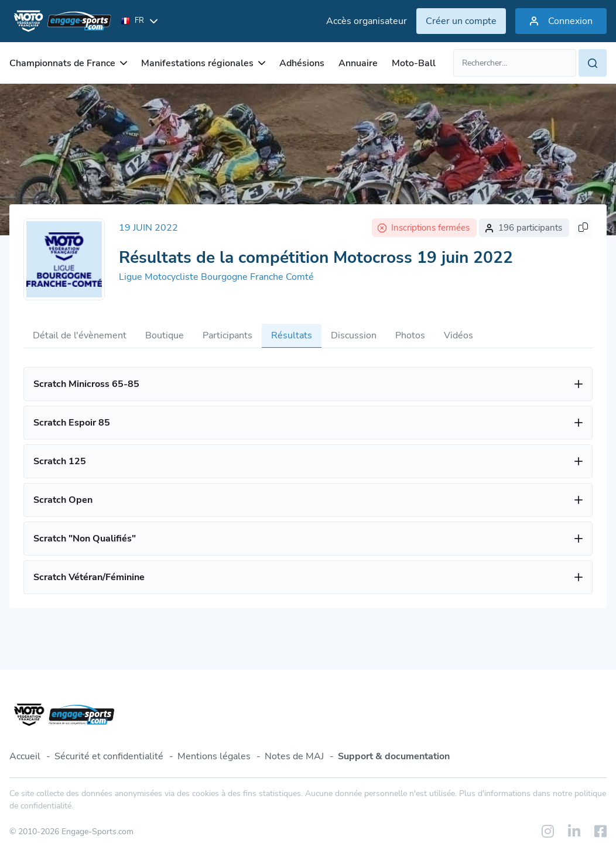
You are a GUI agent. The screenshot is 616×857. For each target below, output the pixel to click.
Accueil (25, 756)
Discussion (354, 335)
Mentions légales (214, 756)
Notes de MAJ (294, 756)
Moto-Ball (414, 63)
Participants (227, 335)
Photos (410, 335)
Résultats (292, 335)
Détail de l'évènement (80, 335)
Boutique (165, 335)
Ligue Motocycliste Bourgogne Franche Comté (216, 277)
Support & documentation (394, 756)
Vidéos (458, 335)
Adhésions (302, 63)
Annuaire (358, 63)
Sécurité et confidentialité (109, 756)
